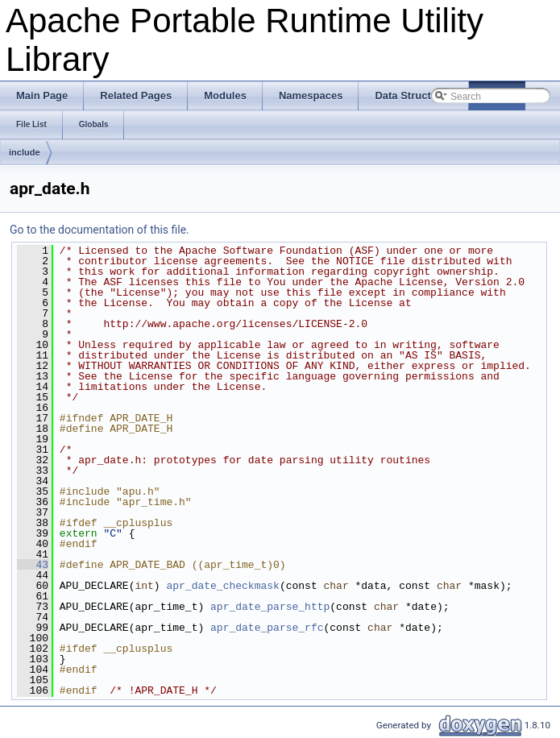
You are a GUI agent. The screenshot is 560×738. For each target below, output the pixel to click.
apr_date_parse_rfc (267, 628)
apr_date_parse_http (270, 607)
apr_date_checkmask (222, 586)
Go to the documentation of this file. (100, 230)
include (25, 152)
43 (33, 565)
